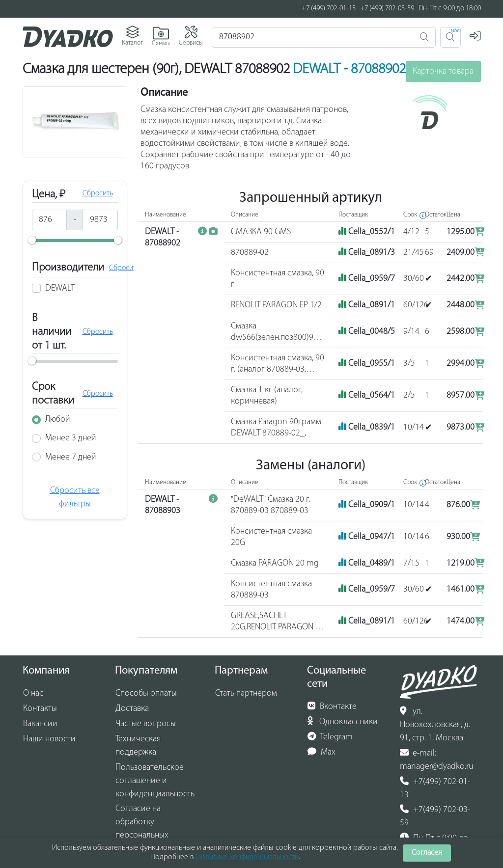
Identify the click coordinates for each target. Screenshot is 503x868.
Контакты (40, 709)
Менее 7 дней (71, 457)
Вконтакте (332, 706)
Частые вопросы (146, 724)
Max (321, 752)
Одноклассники (343, 722)
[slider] (32, 240)
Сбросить (98, 193)
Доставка (132, 709)
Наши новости (49, 739)
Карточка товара (443, 71)
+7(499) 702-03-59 (435, 816)
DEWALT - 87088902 (349, 69)
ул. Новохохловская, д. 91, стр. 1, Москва (435, 725)
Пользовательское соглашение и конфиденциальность (155, 781)
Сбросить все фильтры (75, 497)
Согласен (427, 853)
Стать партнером (246, 693)
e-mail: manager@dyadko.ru (437, 760)
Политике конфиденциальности (247, 857)
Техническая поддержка (138, 746)
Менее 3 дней (71, 438)
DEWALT (60, 288)
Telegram (330, 737)
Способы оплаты (146, 693)
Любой (58, 420)
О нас (33, 693)
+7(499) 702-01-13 (435, 788)
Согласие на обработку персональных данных (142, 829)
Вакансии (40, 724)
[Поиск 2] (450, 37)
